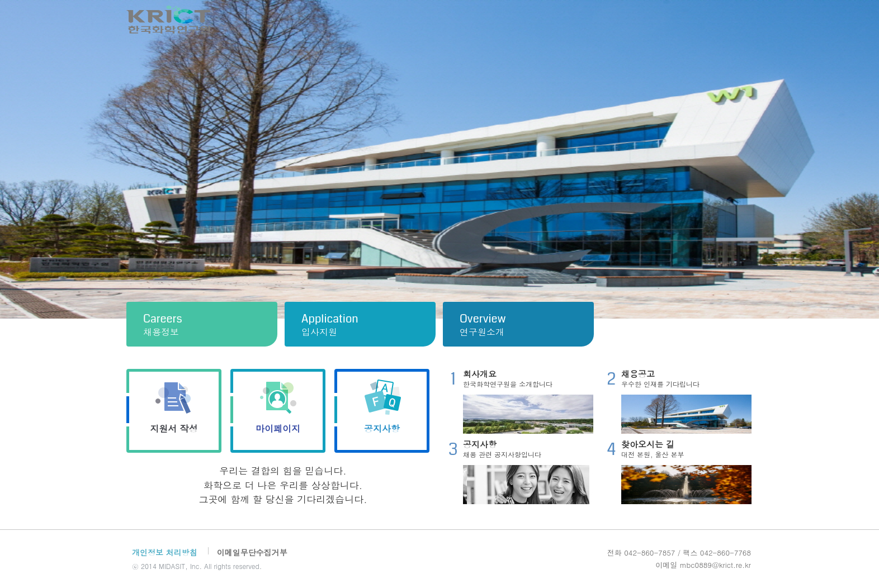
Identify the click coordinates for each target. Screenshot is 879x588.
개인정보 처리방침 (165, 552)
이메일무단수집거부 (252, 552)
